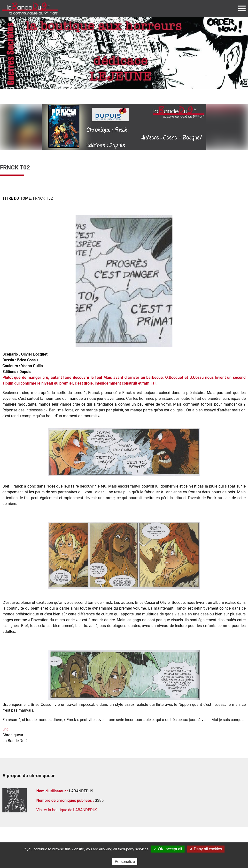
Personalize (125, 862)
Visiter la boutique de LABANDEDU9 (67, 810)
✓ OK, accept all (168, 849)
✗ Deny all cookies (206, 849)
